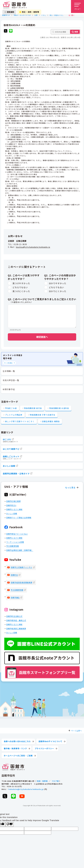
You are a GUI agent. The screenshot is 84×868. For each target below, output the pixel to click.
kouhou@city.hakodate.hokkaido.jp (33, 247)
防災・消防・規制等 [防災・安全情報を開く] (29, 12)
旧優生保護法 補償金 (51, 421)
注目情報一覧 (9, 371)
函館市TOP (6, 15)
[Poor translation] (10, 824)
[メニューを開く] (77, 6)
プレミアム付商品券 (14, 415)
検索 (76, 32)
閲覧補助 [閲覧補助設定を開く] (9, 12)
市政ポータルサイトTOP (22, 15)
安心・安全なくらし (57, 15)
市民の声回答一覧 (11, 380)
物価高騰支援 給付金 (33, 408)
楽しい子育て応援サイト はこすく (20, 421)
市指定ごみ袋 (11, 408)
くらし (44, 15)
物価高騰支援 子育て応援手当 (42, 415)
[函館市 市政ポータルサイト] (15, 5)
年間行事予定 (9, 389)
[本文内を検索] (66, 32)
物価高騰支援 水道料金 (59, 408)
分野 (36, 15)
